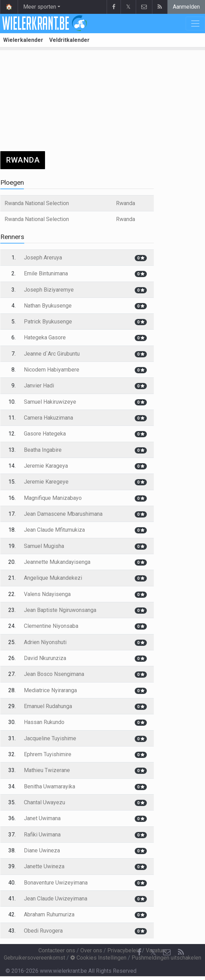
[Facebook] (139, 952)
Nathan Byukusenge (48, 306)
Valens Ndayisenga (47, 594)
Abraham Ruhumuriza (49, 914)
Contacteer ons (57, 950)
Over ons (91, 950)
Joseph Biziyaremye (49, 290)
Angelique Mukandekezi (53, 578)
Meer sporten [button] (40, 7)
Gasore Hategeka (45, 434)
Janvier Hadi (39, 386)
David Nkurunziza (45, 658)
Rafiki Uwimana (42, 835)
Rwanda (126, 203)
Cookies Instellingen (98, 958)
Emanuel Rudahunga (48, 706)
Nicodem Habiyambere (52, 370)
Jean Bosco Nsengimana (54, 674)
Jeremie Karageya (46, 466)
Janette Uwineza (44, 866)
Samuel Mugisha (44, 546)
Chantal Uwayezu (44, 802)
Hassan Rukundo (44, 722)
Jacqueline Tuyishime (50, 738)
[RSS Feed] (181, 952)
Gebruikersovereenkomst (34, 958)
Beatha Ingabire (43, 450)
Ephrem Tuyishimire (48, 754)
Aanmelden (186, 7)
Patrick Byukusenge (48, 322)
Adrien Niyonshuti (45, 642)
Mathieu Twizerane (47, 770)
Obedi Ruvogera (43, 931)
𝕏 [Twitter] (153, 952)
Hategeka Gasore (45, 337)
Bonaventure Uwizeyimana (56, 883)
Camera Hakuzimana (48, 418)
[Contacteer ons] (167, 952)
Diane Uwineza (42, 850)
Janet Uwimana (42, 818)
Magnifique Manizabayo (53, 498)
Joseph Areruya (43, 258)
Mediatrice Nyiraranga (50, 690)
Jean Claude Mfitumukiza (54, 530)
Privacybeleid (124, 950)
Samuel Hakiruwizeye (50, 402)
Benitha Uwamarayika (50, 786)
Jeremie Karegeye (46, 482)
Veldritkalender (69, 40)
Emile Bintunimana (46, 273)
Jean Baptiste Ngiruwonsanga (60, 610)
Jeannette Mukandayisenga (57, 562)
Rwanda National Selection (37, 203)
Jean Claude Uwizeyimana (56, 899)
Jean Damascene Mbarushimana (63, 514)
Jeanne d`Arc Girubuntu (52, 354)
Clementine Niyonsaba (51, 626)
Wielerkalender (23, 40)
